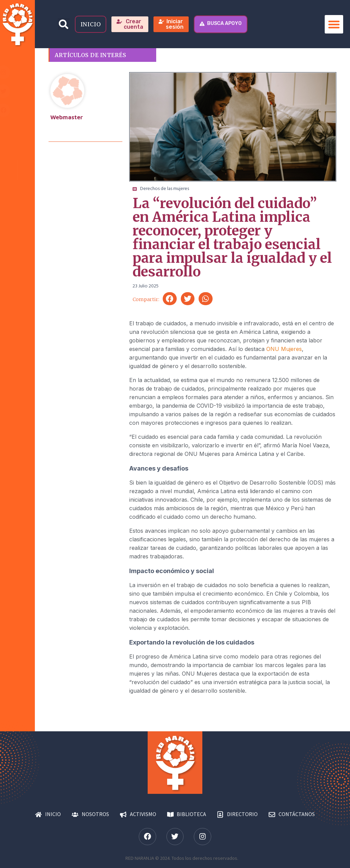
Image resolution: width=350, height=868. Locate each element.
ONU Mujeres (284, 349)
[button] (64, 24)
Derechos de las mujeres (165, 189)
